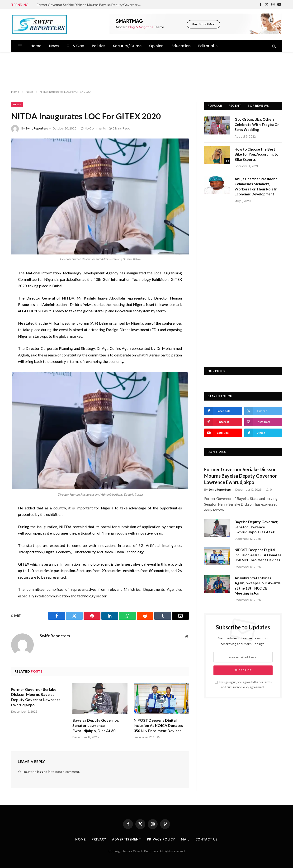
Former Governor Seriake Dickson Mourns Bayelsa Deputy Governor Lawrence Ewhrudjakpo (90, 5)
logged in (44, 772)
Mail (185, 839)
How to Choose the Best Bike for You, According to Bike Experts (256, 154)
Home (36, 46)
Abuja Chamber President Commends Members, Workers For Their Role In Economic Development (256, 186)
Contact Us (206, 839)
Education (181, 46)
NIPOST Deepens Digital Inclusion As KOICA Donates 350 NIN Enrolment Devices (158, 725)
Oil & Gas (75, 46)
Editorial (206, 46)
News (54, 46)
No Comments (93, 128)
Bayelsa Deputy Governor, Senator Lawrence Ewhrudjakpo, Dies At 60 (96, 725)
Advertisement (127, 839)
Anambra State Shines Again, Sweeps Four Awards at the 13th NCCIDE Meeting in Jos (258, 586)
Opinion (156, 46)
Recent (235, 106)
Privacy (99, 839)
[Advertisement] (146, 71)
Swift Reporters (37, 128)
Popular (215, 106)
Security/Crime (127, 46)
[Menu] (20, 46)
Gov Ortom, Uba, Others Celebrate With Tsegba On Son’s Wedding (257, 124)
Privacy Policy (240, 687)
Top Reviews (258, 106)
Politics (99, 46)
